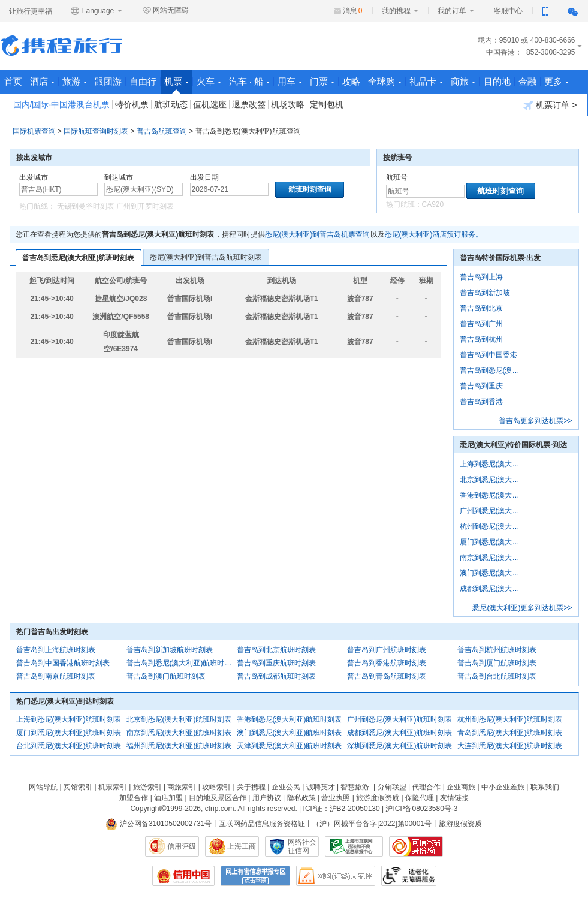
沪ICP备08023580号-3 (421, 809)
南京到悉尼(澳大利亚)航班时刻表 (179, 733)
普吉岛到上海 (481, 277)
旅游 (75, 81)
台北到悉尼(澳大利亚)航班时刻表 (69, 746)
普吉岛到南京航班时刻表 (56, 676)
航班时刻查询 (500, 191)
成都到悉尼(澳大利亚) (492, 589)
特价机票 (132, 104)
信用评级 (182, 846)
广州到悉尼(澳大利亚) (492, 511)
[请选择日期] (229, 189)
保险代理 (420, 798)
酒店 (42, 81)
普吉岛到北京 (481, 308)
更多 (557, 81)
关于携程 (251, 787)
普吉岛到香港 (481, 402)
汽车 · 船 (250, 81)
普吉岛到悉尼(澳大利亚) (492, 370)
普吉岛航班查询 (162, 131)
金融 (527, 81)
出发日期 (204, 177)
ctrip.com (220, 809)
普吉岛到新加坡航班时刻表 (170, 650)
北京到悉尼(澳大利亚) (492, 480)
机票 (177, 85)
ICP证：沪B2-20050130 (342, 809)
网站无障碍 (165, 11)
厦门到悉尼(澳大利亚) (492, 542)
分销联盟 (392, 787)
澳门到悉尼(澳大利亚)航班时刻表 (290, 733)
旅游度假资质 (378, 798)
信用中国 (183, 876)
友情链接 (454, 798)
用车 (290, 81)
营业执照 (336, 798)
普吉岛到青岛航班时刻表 (387, 676)
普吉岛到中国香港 (489, 355)
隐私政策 (301, 798)
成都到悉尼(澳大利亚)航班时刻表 (400, 733)
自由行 (143, 81)
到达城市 (119, 177)
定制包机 (327, 104)
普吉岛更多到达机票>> (535, 421)
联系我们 (545, 787)
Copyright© (148, 809)
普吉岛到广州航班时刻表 (387, 650)
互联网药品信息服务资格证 (262, 824)
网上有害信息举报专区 (255, 876)
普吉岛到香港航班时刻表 (387, 663)
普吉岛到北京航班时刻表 (276, 650)
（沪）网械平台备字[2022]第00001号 (372, 824)
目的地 (497, 81)
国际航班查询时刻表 (96, 131)
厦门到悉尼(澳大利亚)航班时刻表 (69, 733)
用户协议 (267, 798)
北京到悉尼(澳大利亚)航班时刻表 (179, 719)
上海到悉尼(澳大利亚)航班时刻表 (69, 719)
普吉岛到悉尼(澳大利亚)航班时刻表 (79, 258)
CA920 (433, 204)
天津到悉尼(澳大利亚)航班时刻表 (290, 746)
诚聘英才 (321, 787)
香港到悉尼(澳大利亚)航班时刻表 (290, 719)
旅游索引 (147, 787)
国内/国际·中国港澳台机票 (62, 104)
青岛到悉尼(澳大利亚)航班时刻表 (510, 733)
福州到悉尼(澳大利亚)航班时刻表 (179, 746)
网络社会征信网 (302, 846)
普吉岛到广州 (481, 324)
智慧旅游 (355, 787)
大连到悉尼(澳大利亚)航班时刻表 (510, 746)
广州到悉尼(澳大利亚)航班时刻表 (400, 719)
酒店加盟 (168, 798)
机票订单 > (550, 105)
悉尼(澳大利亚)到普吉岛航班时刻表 (206, 257)
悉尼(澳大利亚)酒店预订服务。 (434, 234)
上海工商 (242, 846)
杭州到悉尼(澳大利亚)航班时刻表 (510, 719)
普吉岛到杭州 (481, 339)
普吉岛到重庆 (481, 386)
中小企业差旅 (503, 787)
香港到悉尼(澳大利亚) (492, 495)
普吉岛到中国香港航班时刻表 (63, 663)
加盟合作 (134, 798)
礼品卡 (426, 81)
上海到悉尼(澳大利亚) (492, 464)
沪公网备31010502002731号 (159, 824)
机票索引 (113, 787)
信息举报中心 (354, 846)
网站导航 (43, 787)
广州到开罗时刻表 (145, 206)
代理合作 (426, 787)
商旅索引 (182, 787)
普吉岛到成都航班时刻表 (276, 676)
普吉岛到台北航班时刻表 (497, 676)
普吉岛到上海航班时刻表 (56, 650)
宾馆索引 (78, 787)
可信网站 (416, 846)
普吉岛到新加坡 (485, 293)
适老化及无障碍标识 (409, 876)
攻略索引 (216, 787)
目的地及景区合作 (218, 798)
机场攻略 (288, 104)
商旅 (463, 81)
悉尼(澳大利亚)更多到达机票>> (522, 608)
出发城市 (34, 177)
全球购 (385, 81)
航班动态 (171, 104)
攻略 (351, 81)
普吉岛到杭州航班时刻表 (497, 650)
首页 (13, 81)
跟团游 (108, 81)
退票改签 (249, 104)
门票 (322, 81)
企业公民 (286, 787)
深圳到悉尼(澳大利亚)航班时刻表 (400, 746)
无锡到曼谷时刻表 (86, 206)
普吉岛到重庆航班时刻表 (276, 663)
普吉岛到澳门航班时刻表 (166, 676)
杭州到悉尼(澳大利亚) (492, 526)
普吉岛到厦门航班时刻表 (497, 663)
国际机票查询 (34, 131)
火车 (209, 81)
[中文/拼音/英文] (58, 189)
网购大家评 (336, 876)
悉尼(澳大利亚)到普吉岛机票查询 (318, 234)
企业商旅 (461, 787)
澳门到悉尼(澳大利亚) (492, 573)
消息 (353, 11)
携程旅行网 (61, 46)
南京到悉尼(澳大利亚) (492, 558)
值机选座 (210, 104)
